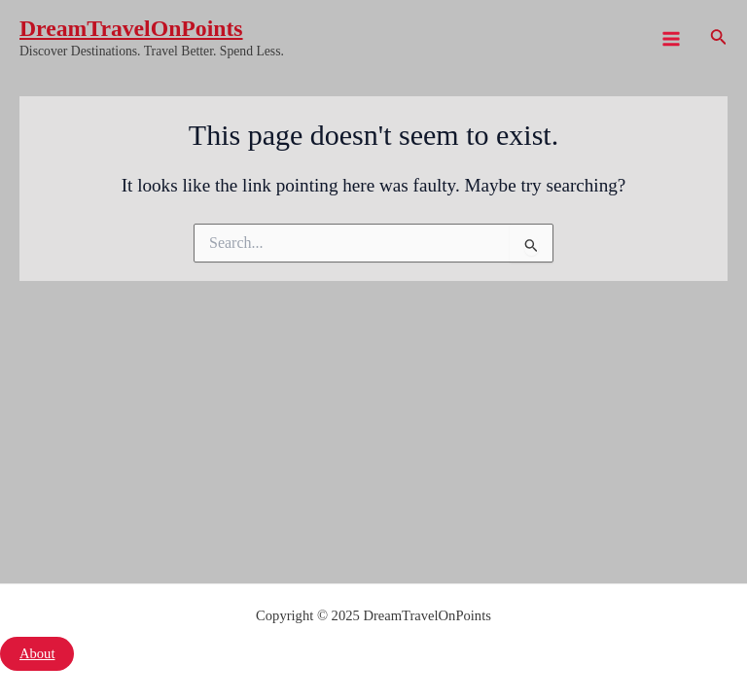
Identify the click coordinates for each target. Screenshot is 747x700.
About (37, 653)
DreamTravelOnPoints (131, 28)
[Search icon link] (719, 39)
